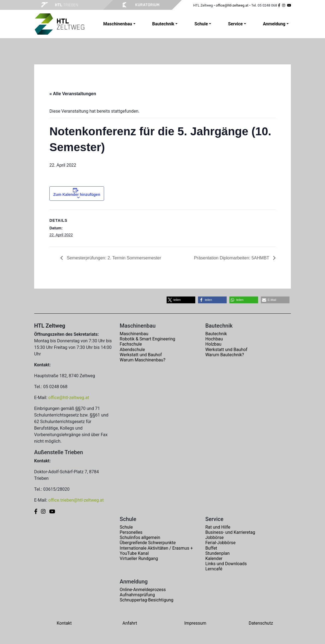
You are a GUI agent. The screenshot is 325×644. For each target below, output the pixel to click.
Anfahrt (130, 623)
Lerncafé (214, 569)
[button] (181, 300)
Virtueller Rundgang (139, 558)
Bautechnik (216, 334)
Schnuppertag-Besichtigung (147, 600)
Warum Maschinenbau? (142, 360)
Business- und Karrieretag (230, 532)
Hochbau (214, 339)
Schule (126, 527)
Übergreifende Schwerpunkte (148, 543)
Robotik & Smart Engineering (147, 339)
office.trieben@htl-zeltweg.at (76, 500)
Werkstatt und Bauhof (141, 355)
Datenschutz (261, 623)
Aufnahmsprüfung (137, 595)
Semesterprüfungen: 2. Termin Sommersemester (113, 258)
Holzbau (213, 344)
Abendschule (132, 350)
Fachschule (131, 344)
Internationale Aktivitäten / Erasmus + (156, 548)
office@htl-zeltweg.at (232, 5)
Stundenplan (218, 553)
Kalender (214, 558)
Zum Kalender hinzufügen (77, 194)
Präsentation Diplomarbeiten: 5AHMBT (232, 258)
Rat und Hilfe (218, 527)
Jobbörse (215, 537)
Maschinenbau (134, 334)
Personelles (131, 532)
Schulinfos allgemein (140, 537)
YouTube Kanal (134, 553)
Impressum (195, 623)
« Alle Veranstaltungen (73, 94)
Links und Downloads (226, 564)
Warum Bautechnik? (225, 355)
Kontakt (64, 623)
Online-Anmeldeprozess (143, 590)
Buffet (211, 548)
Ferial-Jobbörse (221, 543)
